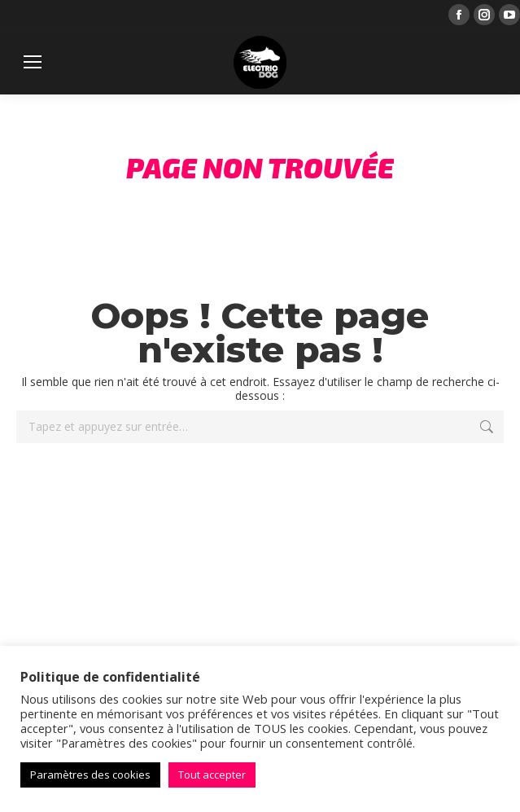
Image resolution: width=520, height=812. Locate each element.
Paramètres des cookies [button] (90, 775)
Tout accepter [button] (212, 775)
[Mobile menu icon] (33, 62)
